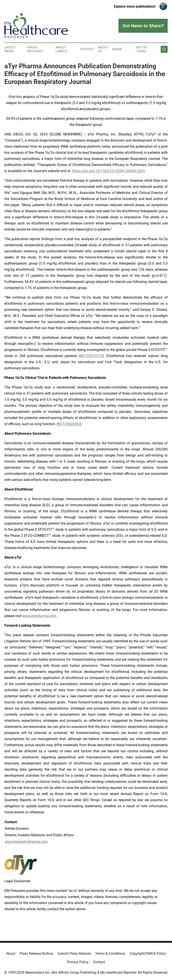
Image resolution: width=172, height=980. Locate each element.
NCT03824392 (69, 424)
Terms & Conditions (110, 953)
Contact (87, 49)
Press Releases (35, 49)
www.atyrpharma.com (39, 616)
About (11, 953)
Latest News (10, 49)
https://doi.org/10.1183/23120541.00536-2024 (108, 171)
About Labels (61, 49)
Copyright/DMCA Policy (148, 953)
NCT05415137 (91, 356)
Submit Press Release (74, 953)
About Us (103, 49)
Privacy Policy (78, 962)
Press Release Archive (36, 953)
